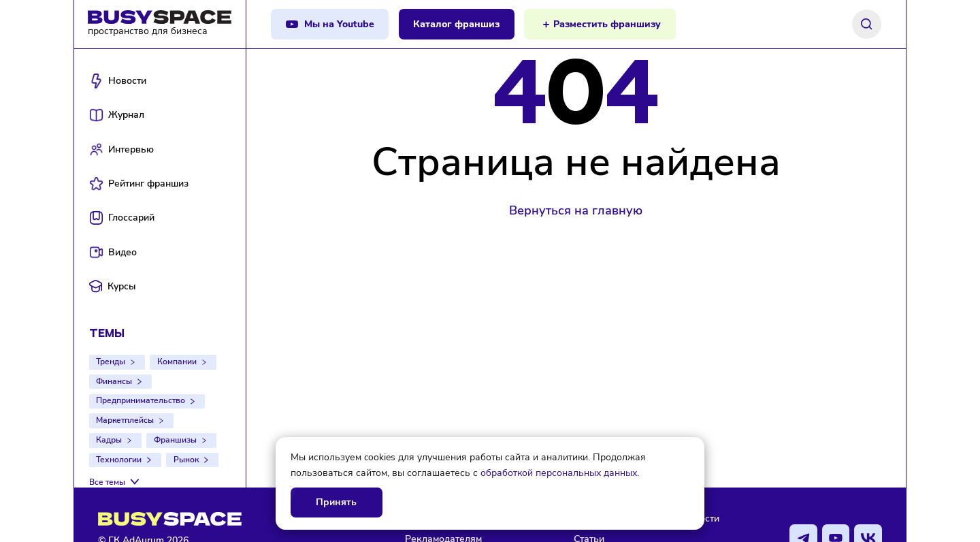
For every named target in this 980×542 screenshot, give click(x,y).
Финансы (114, 381)
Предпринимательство (141, 400)
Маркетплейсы (125, 420)
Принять (336, 502)
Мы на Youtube (339, 24)
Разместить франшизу (607, 24)
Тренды (111, 362)
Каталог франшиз (456, 24)
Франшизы (175, 440)
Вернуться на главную (576, 210)
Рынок (186, 460)
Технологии (119, 460)
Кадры (109, 440)
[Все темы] (116, 482)
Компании (177, 362)
